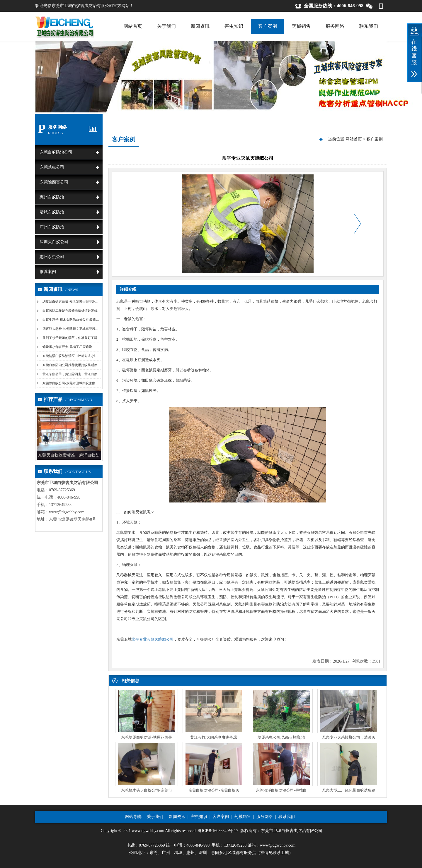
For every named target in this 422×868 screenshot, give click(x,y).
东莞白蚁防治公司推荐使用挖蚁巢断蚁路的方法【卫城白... (84, 365)
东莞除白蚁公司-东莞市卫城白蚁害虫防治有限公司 (79, 383)
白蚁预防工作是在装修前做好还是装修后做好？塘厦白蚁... (84, 311)
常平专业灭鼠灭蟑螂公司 (153, 639)
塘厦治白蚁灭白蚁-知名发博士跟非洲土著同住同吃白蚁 (82, 301)
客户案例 (268, 26)
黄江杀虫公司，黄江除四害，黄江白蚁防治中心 (76, 374)
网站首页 (133, 26)
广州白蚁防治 (52, 227)
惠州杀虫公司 (52, 257)
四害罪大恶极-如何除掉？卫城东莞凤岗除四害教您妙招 (82, 329)
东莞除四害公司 (54, 182)
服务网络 (335, 26)
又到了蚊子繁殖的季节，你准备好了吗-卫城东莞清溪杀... (83, 338)
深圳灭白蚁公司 (54, 242)
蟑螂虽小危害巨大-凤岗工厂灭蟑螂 (67, 347)
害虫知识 (234, 26)
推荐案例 (48, 272)
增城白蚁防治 (52, 212)
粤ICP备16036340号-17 (218, 831)
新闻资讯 (200, 26)
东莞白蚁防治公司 (56, 152)
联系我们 (369, 26)
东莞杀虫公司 (52, 167)
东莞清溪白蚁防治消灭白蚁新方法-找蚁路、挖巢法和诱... (83, 356)
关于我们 (166, 26)
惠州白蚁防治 (52, 197)
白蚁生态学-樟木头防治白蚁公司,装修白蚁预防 (76, 320)
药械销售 (301, 26)
